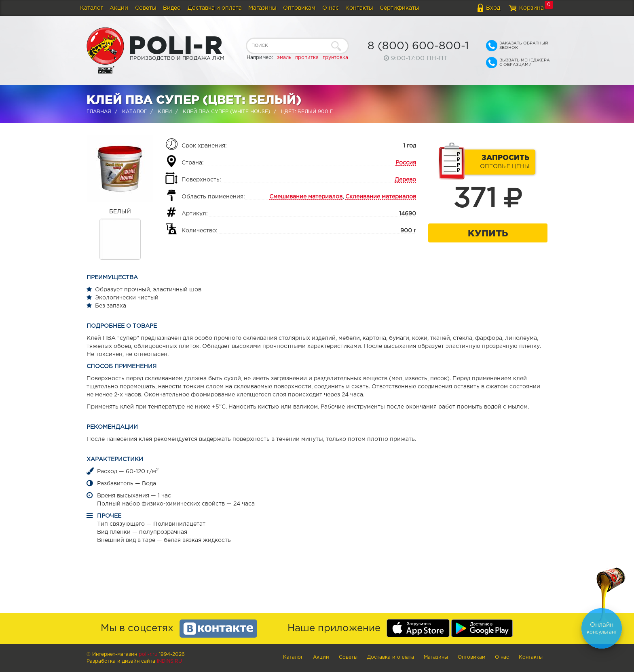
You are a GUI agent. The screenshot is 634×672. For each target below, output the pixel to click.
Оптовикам (299, 8)
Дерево (405, 180)
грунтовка (335, 58)
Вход (493, 8)
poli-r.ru (148, 654)
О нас (331, 8)
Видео (172, 8)
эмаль (284, 58)
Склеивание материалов (381, 197)
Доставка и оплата (215, 8)
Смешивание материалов (306, 197)
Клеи (165, 112)
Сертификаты (399, 8)
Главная (99, 112)
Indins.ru (169, 661)
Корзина (532, 8)
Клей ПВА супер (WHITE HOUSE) (226, 112)
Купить (488, 233)
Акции (119, 8)
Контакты (359, 8)
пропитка (307, 58)
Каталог (92, 8)
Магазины (262, 8)
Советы (146, 8)
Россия (406, 163)
